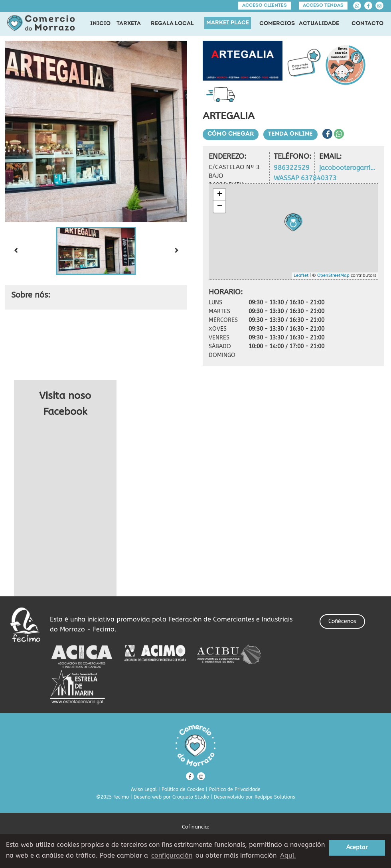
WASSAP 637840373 (305, 178)
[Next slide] (176, 251)
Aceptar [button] (357, 847)
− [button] (220, 207)
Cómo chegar (231, 134)
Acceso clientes (265, 6)
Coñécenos (342, 621)
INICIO (100, 24)
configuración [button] (172, 855)
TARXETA (129, 24)
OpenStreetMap (333, 275)
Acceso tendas (323, 6)
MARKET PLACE (228, 23)
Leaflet (301, 275)
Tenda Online (290, 134)
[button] (96, 251)
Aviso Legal (144, 789)
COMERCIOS (277, 24)
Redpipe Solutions (275, 797)
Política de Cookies (183, 789)
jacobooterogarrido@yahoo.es (349, 168)
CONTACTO (367, 24)
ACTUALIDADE (319, 24)
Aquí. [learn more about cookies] (288, 855)
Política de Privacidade (235, 789)
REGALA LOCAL (172, 24)
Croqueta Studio (191, 797)
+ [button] (220, 195)
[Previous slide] (16, 251)
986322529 (292, 168)
